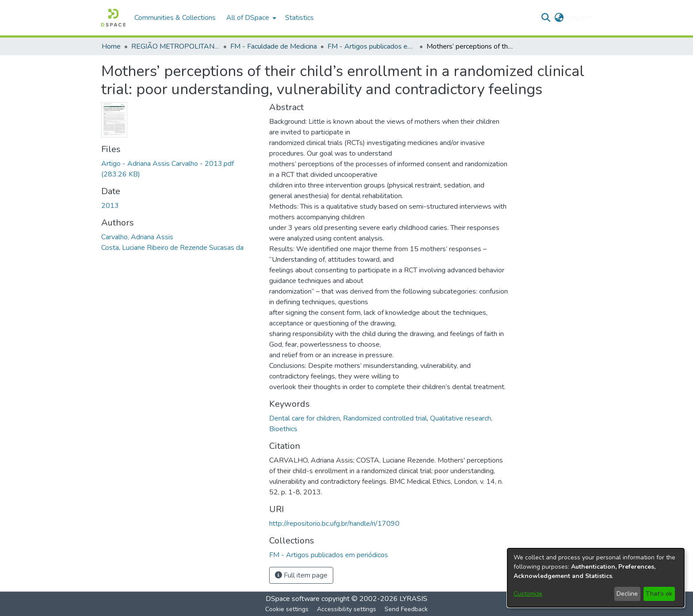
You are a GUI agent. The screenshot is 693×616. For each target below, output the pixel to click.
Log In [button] (577, 18)
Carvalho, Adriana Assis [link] (137, 237)
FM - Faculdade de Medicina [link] (274, 46)
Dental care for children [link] (305, 418)
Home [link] (111, 46)
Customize (528, 594)
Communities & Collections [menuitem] (175, 18)
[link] (329, 555)
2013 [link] (110, 206)
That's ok (659, 594)
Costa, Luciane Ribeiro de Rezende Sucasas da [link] (172, 248)
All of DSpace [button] (248, 18)
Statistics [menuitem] (299, 18)
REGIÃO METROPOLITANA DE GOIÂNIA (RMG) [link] (175, 46)
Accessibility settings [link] (346, 609)
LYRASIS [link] (413, 599)
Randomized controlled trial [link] (385, 418)
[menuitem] (250, 18)
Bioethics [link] (283, 429)
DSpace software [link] (293, 599)
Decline (627, 594)
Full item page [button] (301, 575)
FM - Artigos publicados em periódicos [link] (372, 46)
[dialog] (596, 578)
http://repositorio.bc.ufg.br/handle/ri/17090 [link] (334, 524)
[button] (113, 18)
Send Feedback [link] (406, 609)
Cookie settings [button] (287, 609)
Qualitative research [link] (461, 418)
